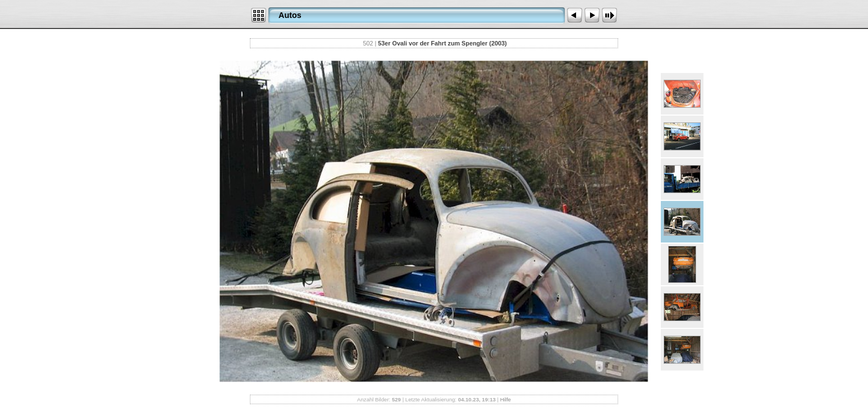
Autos (290, 15)
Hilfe (506, 399)
